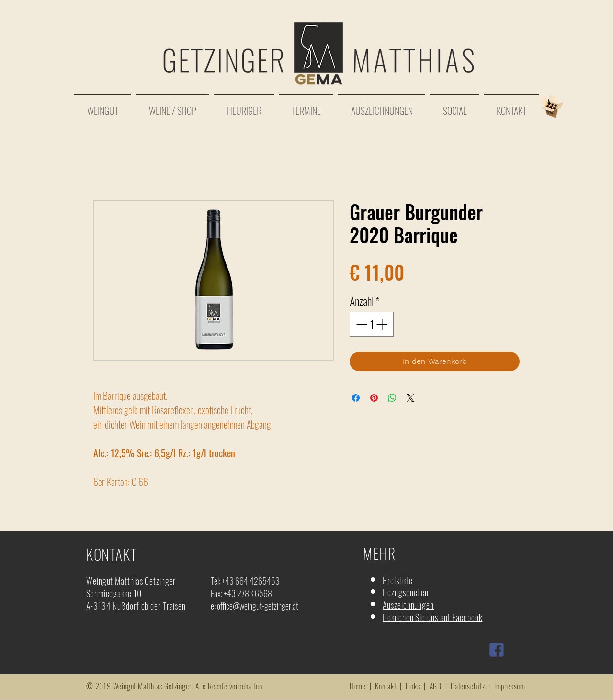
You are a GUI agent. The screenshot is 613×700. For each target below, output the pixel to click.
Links (413, 686)
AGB (436, 686)
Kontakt (386, 686)
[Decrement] (361, 324)
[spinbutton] (372, 324)
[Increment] (383, 324)
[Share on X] (410, 398)
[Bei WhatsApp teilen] (392, 398)
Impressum (510, 686)
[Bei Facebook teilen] (356, 398)
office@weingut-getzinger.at (258, 606)
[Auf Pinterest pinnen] (374, 398)
